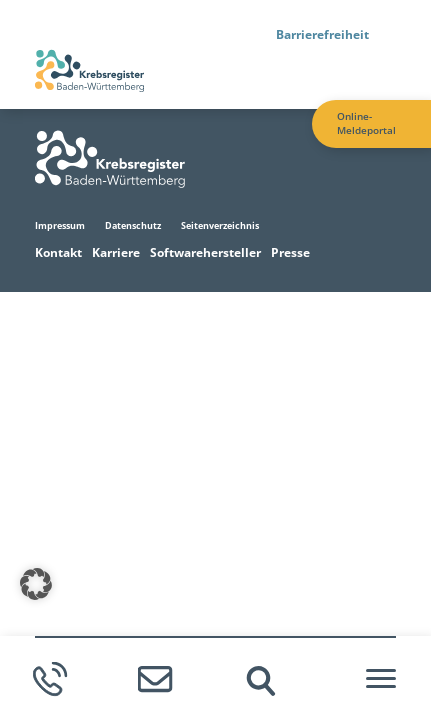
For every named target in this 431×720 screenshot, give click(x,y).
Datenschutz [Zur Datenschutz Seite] (133, 225)
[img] (261, 681)
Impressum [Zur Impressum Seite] (60, 225)
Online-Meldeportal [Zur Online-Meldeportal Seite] (366, 123)
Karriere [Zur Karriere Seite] (116, 252)
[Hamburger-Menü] (381, 679)
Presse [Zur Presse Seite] (290, 252)
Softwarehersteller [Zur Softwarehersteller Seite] (205, 252)
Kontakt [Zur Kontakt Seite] (58, 252)
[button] (36, 584)
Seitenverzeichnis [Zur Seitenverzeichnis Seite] (220, 225)
